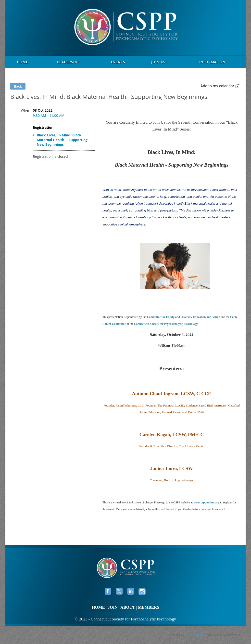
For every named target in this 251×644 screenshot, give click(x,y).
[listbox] (220, 86)
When (26, 110)
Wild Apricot (196, 634)
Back (18, 86)
